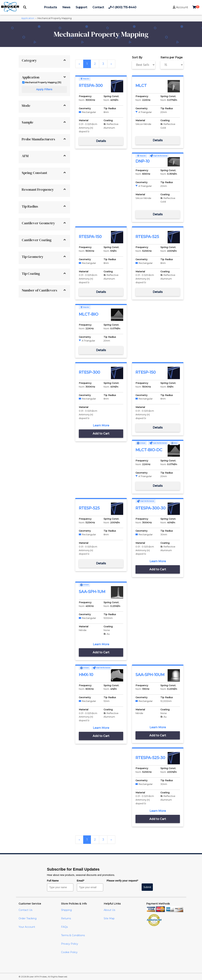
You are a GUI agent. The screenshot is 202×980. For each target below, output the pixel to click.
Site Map (109, 918)
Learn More (101, 425)
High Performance (159, 156)
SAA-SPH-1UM (92, 592)
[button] (181, 7)
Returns (66, 918)
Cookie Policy (69, 952)
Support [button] (81, 7)
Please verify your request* (122, 881)
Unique (141, 443)
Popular (85, 79)
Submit (147, 887)
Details (101, 141)
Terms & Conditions (73, 935)
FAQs (64, 927)
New (174, 443)
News (66, 7)
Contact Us (25, 910)
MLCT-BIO (89, 314)
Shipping (66, 910)
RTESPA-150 (90, 237)
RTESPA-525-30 (150, 758)
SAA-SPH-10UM (150, 675)
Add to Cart (101, 434)
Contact (98, 7)
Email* (81, 881)
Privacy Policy (70, 944)
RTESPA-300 (91, 86)
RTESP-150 (146, 372)
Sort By (137, 57)
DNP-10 (143, 161)
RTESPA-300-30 (150, 508)
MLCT (141, 86)
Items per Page (171, 57)
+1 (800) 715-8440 (122, 7)
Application (28, 18)
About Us (109, 910)
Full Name (53, 881)
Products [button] (50, 7)
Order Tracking (28, 918)
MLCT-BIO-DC (149, 450)
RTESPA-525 (147, 237)
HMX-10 (86, 675)
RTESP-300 (89, 372)
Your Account (27, 927)
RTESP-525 (89, 508)
